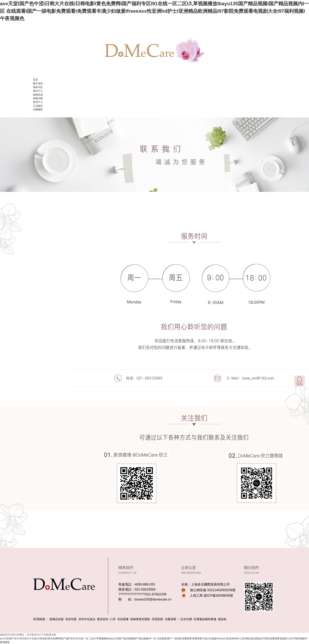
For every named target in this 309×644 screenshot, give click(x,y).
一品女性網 (185, 619)
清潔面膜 (157, 619)
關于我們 (38, 84)
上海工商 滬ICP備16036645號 (211, 596)
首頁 (35, 80)
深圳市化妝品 (87, 619)
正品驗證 (38, 106)
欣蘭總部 (38, 109)
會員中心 (38, 102)
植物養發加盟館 (140, 619)
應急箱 (222, 619)
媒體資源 (38, 95)
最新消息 (38, 87)
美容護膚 (123, 619)
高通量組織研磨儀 (205, 619)
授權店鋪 (38, 98)
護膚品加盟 (56, 619)
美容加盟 (71, 619)
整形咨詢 (103, 619)
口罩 (113, 619)
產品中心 (38, 91)
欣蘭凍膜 (170, 619)
